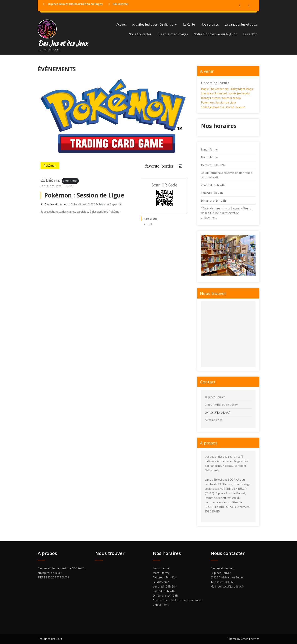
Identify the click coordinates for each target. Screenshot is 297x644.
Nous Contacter (140, 34)
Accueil (122, 24)
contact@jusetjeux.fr (218, 412)
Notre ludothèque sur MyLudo (216, 34)
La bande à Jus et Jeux (241, 24)
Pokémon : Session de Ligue (219, 102)
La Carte (189, 24)
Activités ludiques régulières (153, 24)
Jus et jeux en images (172, 34)
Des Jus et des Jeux (63, 43)
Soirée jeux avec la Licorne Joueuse (223, 107)
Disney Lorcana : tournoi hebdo (221, 98)
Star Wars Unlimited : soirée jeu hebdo (225, 93)
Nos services (210, 24)
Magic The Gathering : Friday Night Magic (227, 89)
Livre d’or (250, 34)
